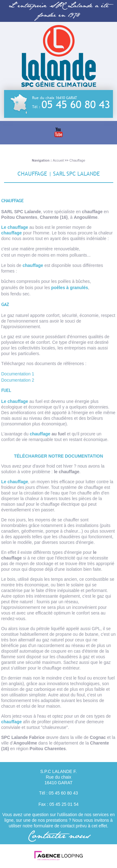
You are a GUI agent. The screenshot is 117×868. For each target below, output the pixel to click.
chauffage (12, 233)
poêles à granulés (70, 288)
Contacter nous (59, 836)
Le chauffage (15, 227)
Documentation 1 (18, 374)
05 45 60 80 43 (76, 105)
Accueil (58, 160)
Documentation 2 (18, 380)
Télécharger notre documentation (59, 456)
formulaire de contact (54, 826)
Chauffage (77, 160)
